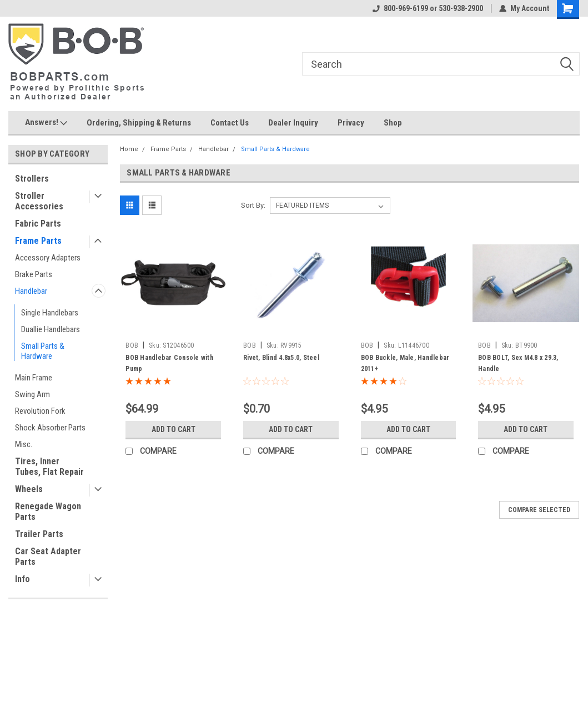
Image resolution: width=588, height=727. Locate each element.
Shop (393, 123)
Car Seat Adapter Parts (48, 556)
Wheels (29, 489)
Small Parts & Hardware (43, 351)
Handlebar (31, 291)
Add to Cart (174, 429)
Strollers (32, 179)
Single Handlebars (50, 313)
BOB (132, 345)
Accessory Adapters (48, 258)
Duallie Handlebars (51, 329)
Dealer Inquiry (293, 123)
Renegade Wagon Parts (48, 512)
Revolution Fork (40, 411)
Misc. (24, 444)
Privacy (351, 123)
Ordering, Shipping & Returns (139, 123)
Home (129, 149)
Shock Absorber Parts (50, 428)
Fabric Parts (38, 224)
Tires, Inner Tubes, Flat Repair (49, 467)
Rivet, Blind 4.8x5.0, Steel (281, 358)
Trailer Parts (39, 534)
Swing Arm (32, 394)
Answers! (46, 123)
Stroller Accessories (39, 201)
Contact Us (230, 123)
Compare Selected (539, 510)
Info (22, 579)
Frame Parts (38, 241)
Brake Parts (34, 274)
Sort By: (253, 205)
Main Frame (34, 378)
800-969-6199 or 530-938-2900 (428, 8)
